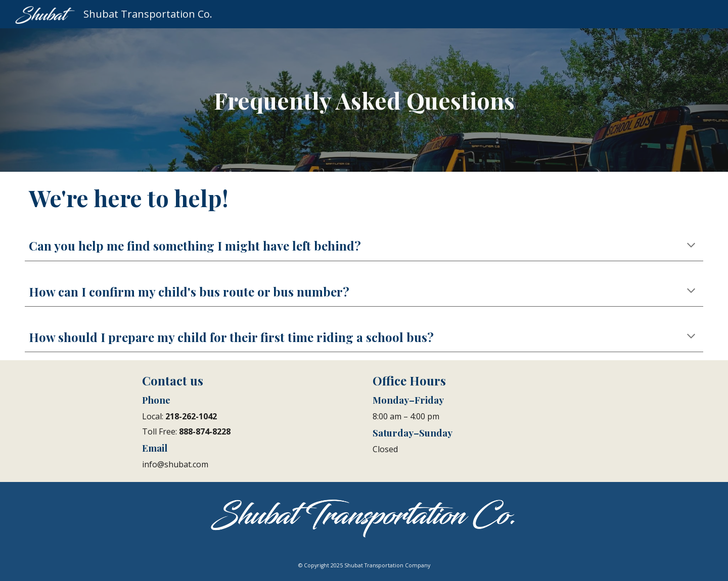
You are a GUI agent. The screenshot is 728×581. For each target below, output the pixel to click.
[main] (364, 100)
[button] (691, 246)
